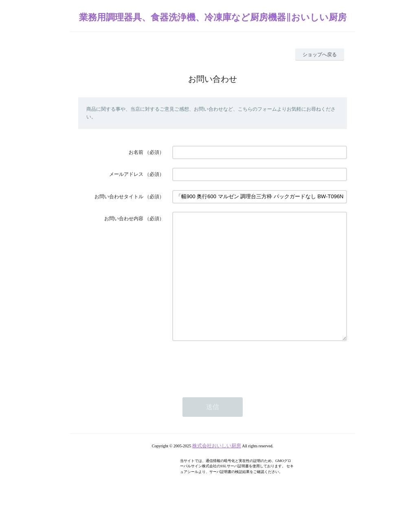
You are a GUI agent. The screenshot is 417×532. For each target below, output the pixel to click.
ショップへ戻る (320, 55)
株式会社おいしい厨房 (217, 470)
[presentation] (234, 390)
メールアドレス (126, 174)
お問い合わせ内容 (124, 219)
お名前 (136, 152)
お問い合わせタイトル (119, 197)
